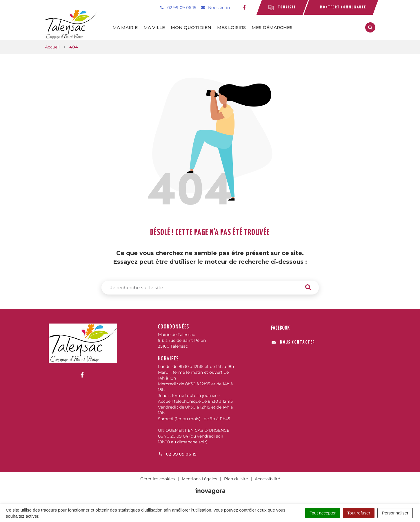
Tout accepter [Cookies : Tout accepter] (323, 513)
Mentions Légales (199, 479)
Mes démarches (272, 27)
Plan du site (236, 479)
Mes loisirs (231, 27)
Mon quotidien (191, 27)
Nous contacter (293, 342)
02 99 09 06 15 (177, 454)
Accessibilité (267, 479)
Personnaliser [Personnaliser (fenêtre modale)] (395, 513)
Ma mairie (125, 27)
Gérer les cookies (158, 479)
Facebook (280, 328)
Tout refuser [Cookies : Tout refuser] (359, 513)
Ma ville (154, 27)
